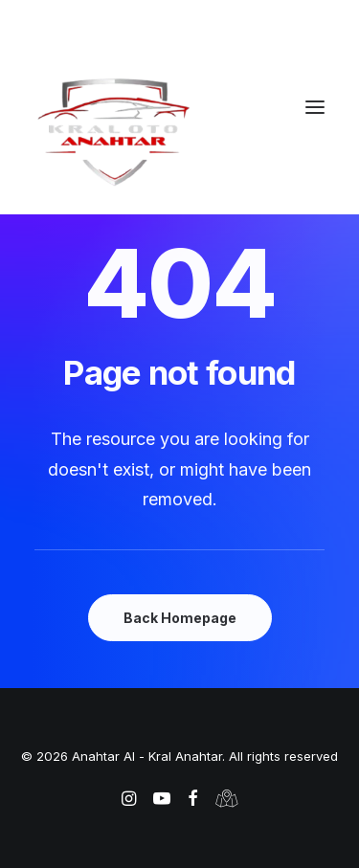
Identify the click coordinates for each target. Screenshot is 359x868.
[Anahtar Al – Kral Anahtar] (179, 131)
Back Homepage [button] (180, 618)
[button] (315, 107)
